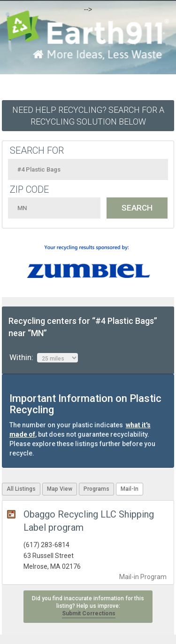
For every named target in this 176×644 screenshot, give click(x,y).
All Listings (21, 489)
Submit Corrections (89, 613)
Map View (60, 489)
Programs (96, 489)
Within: (44, 358)
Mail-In (130, 489)
